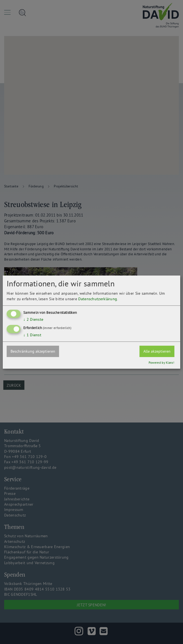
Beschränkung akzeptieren (33, 351)
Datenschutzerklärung (98, 299)
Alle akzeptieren (157, 351)
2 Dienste (33, 319)
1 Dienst (32, 335)
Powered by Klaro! (161, 363)
